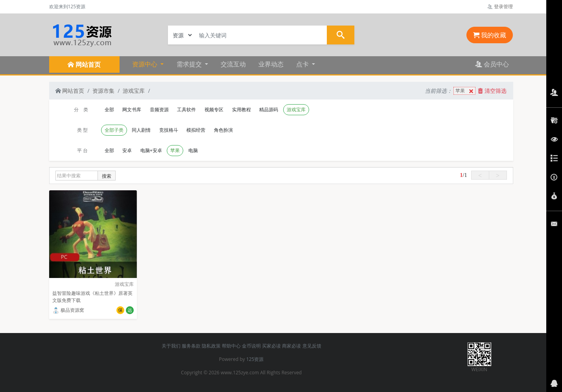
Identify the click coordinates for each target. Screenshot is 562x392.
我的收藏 (490, 35)
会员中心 (492, 64)
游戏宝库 (134, 91)
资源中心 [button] (146, 64)
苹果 (465, 91)
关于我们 (171, 346)
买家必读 (271, 346)
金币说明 (251, 346)
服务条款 (191, 346)
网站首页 (70, 91)
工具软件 (186, 110)
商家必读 (291, 346)
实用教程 (241, 110)
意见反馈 (312, 346)
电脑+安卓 (151, 150)
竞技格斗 (169, 130)
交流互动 (233, 64)
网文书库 (132, 110)
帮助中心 (231, 346)
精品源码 (269, 110)
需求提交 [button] (190, 64)
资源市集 (103, 91)
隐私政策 (211, 346)
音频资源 (159, 110)
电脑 (193, 150)
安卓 (127, 150)
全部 (109, 110)
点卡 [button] (303, 64)
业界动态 (271, 64)
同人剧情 (141, 130)
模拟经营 (196, 130)
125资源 (255, 359)
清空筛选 (492, 91)
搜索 (107, 176)
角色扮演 (223, 130)
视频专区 (214, 110)
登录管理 (500, 6)
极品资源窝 (68, 310)
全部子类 (114, 130)
